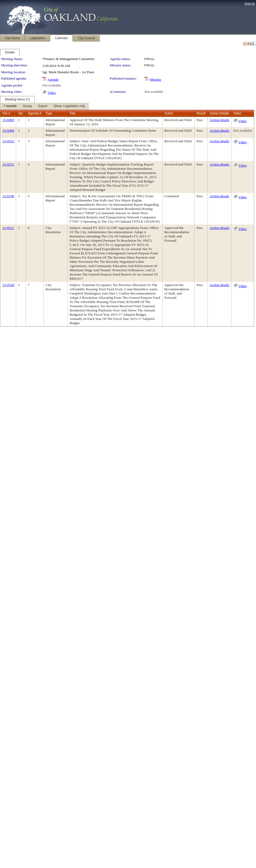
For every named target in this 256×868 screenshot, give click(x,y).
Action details (219, 120)
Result (201, 113)
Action (169, 113)
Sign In (250, 3)
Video (52, 93)
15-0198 (8, 196)
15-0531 (8, 164)
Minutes (155, 79)
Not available (52, 85)
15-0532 (8, 141)
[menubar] (44, 106)
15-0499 (8, 130)
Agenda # (34, 113)
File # (6, 113)
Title (72, 113)
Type (49, 113)
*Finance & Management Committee (68, 59)
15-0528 (8, 285)
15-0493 (8, 120)
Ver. (21, 113)
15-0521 (8, 228)
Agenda (53, 79)
